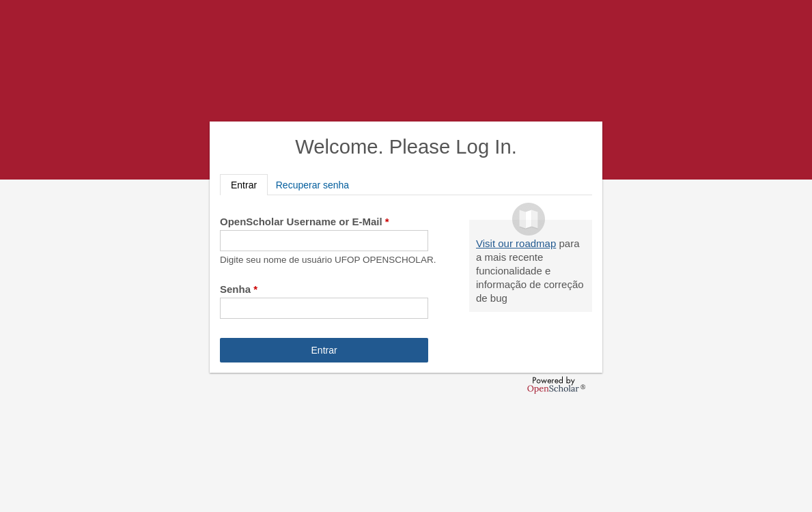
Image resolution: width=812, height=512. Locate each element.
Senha (239, 289)
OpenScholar (556, 385)
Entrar (249, 185)
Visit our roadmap (516, 243)
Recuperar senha (312, 185)
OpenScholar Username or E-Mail (305, 222)
